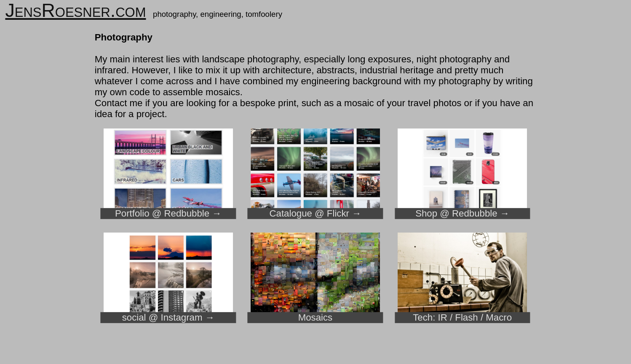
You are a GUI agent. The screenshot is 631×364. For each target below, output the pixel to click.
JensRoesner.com (75, 10)
